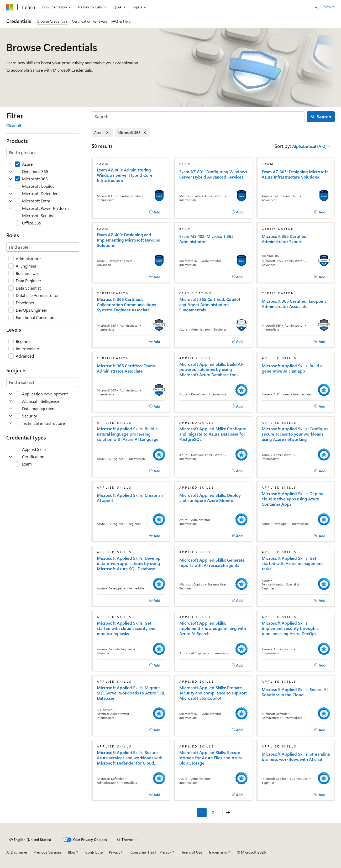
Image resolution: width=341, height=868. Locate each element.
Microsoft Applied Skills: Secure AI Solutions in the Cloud (295, 692)
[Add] (155, 212)
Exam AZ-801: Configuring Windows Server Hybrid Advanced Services (213, 174)
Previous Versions (48, 852)
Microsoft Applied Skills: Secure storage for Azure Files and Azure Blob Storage (211, 758)
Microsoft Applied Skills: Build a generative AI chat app (292, 368)
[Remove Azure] (102, 133)
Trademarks (218, 852)
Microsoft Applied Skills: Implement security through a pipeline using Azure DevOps (290, 628)
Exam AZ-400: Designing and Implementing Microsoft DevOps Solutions (128, 240)
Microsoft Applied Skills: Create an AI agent (130, 498)
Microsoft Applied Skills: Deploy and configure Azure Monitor (210, 498)
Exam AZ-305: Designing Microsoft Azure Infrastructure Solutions (295, 174)
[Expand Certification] (11, 457)
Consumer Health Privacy (151, 852)
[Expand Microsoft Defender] (11, 194)
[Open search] (316, 7)
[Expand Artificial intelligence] (11, 401)
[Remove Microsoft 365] (132, 133)
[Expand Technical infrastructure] (11, 423)
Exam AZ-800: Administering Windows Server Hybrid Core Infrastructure (125, 175)
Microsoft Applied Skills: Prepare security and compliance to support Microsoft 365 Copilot (213, 693)
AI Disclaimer (17, 852)
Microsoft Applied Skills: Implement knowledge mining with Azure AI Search (213, 628)
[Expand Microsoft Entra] (11, 201)
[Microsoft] (10, 7)
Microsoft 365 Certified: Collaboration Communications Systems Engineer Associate (126, 305)
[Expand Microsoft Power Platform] (11, 208)
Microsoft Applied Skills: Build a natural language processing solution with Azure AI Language (128, 434)
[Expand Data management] (11, 409)
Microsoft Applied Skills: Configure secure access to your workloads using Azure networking (295, 434)
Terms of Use (192, 852)
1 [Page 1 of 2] (202, 812)
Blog (72, 852)
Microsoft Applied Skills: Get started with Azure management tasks (292, 563)
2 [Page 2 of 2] (213, 812)
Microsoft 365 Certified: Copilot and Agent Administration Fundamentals (210, 305)
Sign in (329, 7)
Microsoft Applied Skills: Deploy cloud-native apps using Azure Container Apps (292, 499)
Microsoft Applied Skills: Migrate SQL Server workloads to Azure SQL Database (131, 693)
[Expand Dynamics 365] (11, 171)
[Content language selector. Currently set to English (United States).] (30, 840)
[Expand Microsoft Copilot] (11, 186)
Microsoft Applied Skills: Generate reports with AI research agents (212, 563)
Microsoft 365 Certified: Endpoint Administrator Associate (294, 304)
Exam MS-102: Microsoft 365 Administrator (206, 239)
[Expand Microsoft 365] (11, 179)
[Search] (198, 117)
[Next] (228, 813)
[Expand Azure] (11, 164)
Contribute (94, 852)
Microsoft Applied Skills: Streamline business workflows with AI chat (296, 757)
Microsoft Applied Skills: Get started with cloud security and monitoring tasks (126, 628)
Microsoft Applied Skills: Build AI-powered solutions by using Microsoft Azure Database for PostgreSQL (211, 369)
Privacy (115, 852)
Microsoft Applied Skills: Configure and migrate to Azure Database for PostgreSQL (213, 434)
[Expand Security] (11, 416)
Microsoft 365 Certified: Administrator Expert (285, 239)
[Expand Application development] (11, 394)
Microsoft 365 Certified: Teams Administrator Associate (126, 368)
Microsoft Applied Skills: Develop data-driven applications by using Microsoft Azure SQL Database (129, 563)
